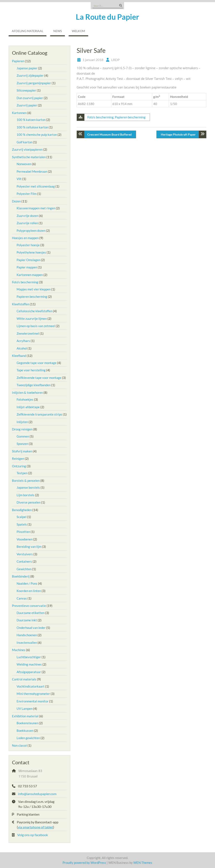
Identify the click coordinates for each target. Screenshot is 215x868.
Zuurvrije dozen (27, 216)
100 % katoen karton (31, 120)
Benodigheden (22, 510)
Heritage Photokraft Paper (178, 134)
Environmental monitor (33, 701)
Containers (24, 561)
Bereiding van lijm (29, 547)
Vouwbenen (25, 539)
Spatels (22, 524)
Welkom (78, 31)
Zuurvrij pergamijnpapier (34, 83)
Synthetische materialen (29, 157)
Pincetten (23, 532)
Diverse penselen (29, 502)
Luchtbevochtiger (29, 657)
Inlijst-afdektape (28, 407)
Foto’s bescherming (100, 117)
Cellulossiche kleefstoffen (34, 311)
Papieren (18, 61)
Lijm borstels (26, 495)
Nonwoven (24, 164)
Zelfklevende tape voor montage (39, 378)
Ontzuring (19, 466)
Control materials (24, 679)
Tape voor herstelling (31, 370)
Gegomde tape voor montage (37, 363)
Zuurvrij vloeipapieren (27, 149)
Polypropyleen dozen (31, 231)
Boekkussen (25, 731)
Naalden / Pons (27, 583)
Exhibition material (25, 716)
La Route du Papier (107, 17)
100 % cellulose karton (32, 127)
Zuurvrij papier (27, 105)
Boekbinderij (21, 576)
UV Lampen (25, 709)
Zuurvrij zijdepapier (30, 75)
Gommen (23, 436)
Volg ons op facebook (33, 835)
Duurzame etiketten (31, 613)
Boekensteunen (27, 723)
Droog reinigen (22, 429)
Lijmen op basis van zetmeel (36, 326)
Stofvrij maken (22, 451)
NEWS (58, 31)
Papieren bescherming (130, 117)
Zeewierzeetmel (28, 333)
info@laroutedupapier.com (37, 794)
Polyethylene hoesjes (31, 252)
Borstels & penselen (26, 481)
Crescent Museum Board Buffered (109, 134)
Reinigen (18, 459)
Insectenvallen (27, 643)
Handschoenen (27, 635)
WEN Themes (143, 863)
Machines (19, 650)
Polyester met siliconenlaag (36, 186)
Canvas (22, 598)
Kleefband (19, 356)
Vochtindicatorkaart (31, 686)
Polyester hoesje (28, 245)
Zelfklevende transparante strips (39, 414)
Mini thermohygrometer (33, 694)
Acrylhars (23, 341)
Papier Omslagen (28, 260)
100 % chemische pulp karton (37, 135)
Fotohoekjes (25, 399)
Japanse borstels (28, 487)
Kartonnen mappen (30, 275)
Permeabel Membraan (32, 171)
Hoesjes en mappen (25, 238)
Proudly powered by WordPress (84, 863)
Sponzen (22, 444)
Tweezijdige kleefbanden (34, 385)
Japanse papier (27, 68)
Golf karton (24, 142)
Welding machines (29, 664)
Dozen (16, 201)
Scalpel (22, 517)
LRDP (115, 60)
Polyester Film (27, 194)
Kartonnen (19, 113)
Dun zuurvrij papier (30, 98)
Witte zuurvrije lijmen (32, 319)
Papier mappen (27, 267)
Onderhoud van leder (31, 628)
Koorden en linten (29, 591)
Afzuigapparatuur (29, 672)
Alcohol (22, 348)
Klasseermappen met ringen (36, 208)
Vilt (19, 179)
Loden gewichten (28, 738)
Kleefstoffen (21, 304)
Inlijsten (22, 422)
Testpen (22, 473)
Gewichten (24, 569)
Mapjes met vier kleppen (34, 289)
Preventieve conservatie (29, 606)
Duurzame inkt (27, 620)
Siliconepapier (26, 90)
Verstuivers (25, 554)
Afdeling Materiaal (28, 31)
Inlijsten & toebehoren (27, 393)
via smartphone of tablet (35, 827)
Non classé (19, 745)
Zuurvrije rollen (27, 223)
